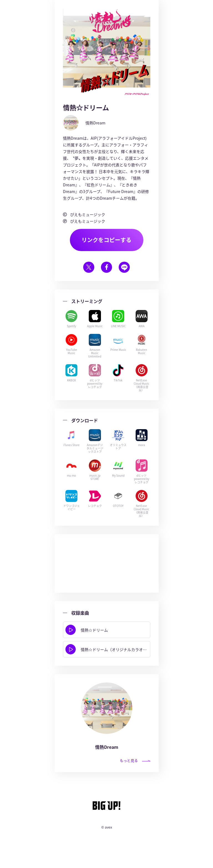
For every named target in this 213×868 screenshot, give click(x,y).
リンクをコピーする (106, 240)
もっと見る (135, 760)
